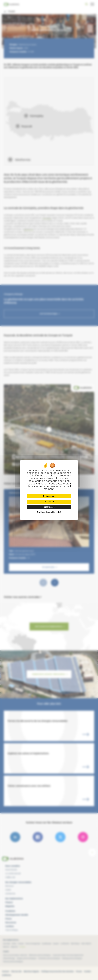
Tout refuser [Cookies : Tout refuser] (49, 502)
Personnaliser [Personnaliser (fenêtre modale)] (49, 507)
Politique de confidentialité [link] (49, 512)
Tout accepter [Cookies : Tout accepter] (49, 496)
